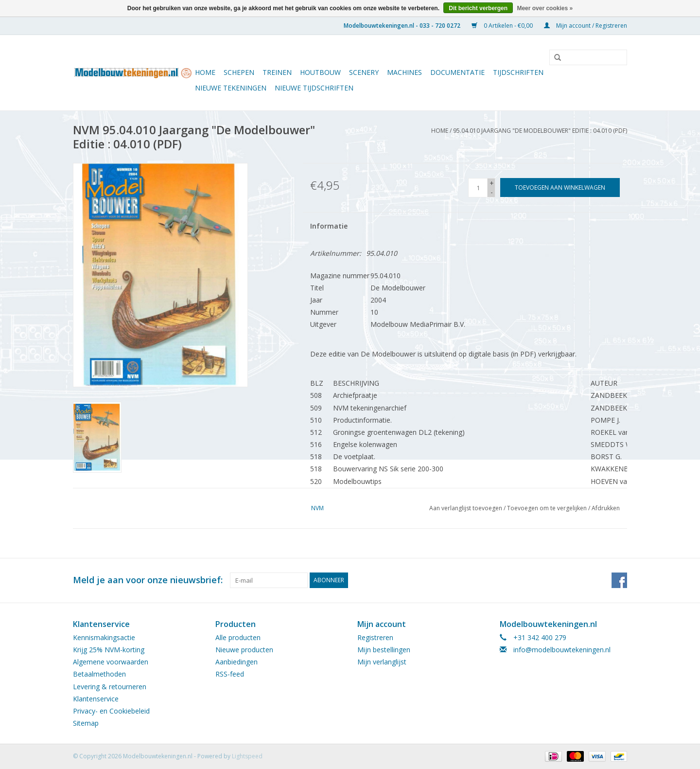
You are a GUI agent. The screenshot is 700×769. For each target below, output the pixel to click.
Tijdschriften (518, 72)
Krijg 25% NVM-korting (109, 650)
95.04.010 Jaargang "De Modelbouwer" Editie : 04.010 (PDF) (540, 131)
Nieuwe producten (244, 650)
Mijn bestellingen (384, 650)
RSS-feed (230, 674)
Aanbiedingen (236, 662)
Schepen (239, 72)
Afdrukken (606, 508)
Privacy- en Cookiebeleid (111, 711)
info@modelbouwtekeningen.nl (562, 650)
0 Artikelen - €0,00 (503, 26)
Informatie (329, 226)
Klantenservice (96, 699)
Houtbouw (320, 72)
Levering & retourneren (110, 687)
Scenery (364, 72)
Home (205, 72)
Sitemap (86, 723)
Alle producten (238, 637)
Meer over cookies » (545, 8)
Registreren (375, 637)
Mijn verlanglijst (382, 662)
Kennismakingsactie (104, 637)
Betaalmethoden (99, 674)
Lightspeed (247, 756)
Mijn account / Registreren (586, 26)
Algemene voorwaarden (111, 662)
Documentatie (457, 72)
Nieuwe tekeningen (231, 88)
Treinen (277, 72)
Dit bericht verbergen (478, 8)
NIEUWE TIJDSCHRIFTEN (314, 88)
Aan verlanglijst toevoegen (466, 508)
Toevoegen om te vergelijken (548, 508)
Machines (404, 72)
